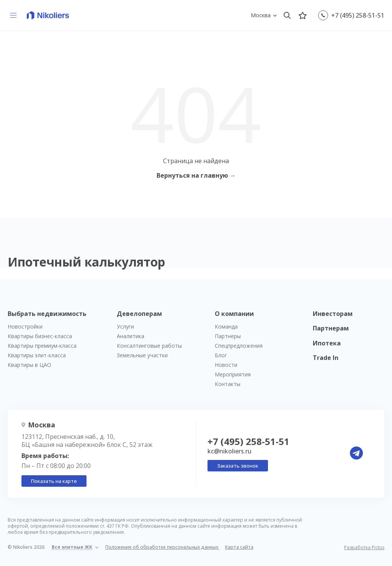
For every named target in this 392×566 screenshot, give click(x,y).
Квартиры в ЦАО (29, 365)
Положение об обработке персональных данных (162, 547)
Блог (221, 355)
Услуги (125, 326)
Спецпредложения (239, 346)
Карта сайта (239, 547)
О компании (234, 314)
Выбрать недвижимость (47, 314)
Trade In (326, 358)
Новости (226, 365)
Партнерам (331, 328)
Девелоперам (139, 314)
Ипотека (327, 343)
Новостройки (25, 326)
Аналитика (131, 336)
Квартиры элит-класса (37, 355)
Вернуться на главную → (196, 175)
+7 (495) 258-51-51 (358, 15)
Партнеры (228, 336)
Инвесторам (333, 314)
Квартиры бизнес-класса (40, 336)
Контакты (228, 384)
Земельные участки (142, 355)
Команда (226, 326)
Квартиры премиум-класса (42, 346)
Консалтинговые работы (149, 346)
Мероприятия (233, 374)
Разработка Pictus (364, 548)
